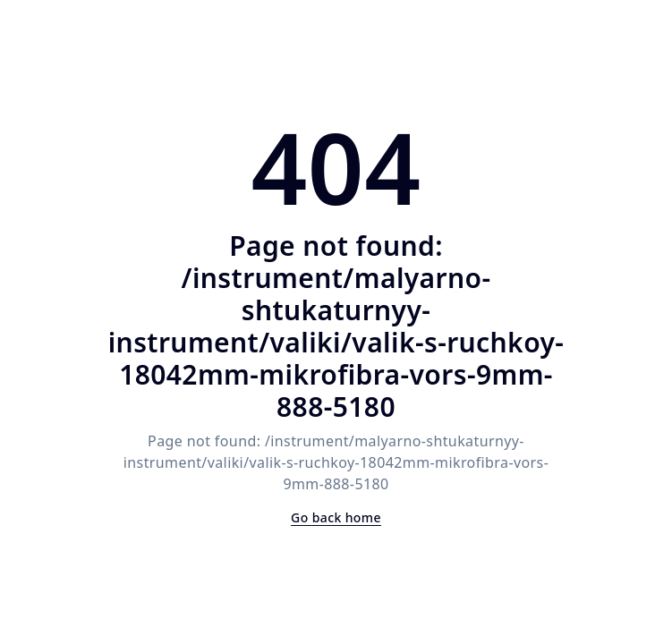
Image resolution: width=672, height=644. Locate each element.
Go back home (336, 517)
